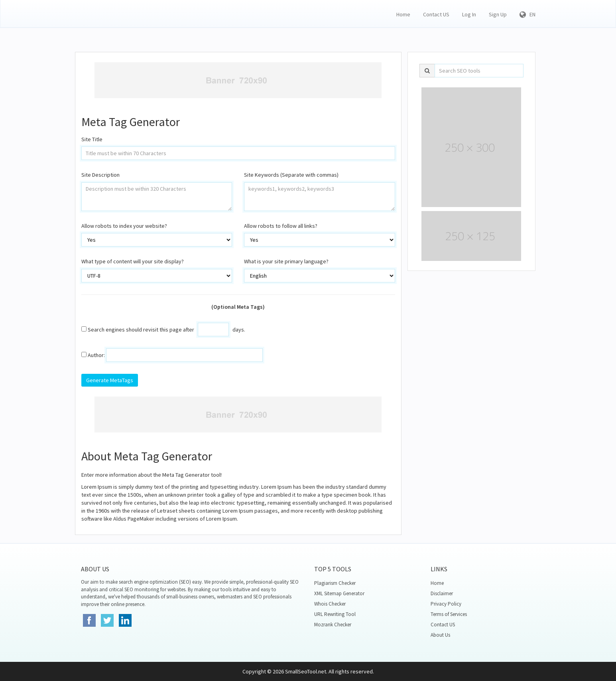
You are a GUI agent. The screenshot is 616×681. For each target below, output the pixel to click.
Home (403, 14)
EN (527, 14)
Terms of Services (449, 614)
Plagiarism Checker (335, 583)
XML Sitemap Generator (339, 593)
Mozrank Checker (333, 625)
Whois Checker (330, 604)
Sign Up (498, 14)
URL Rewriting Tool (335, 614)
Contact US (436, 14)
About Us (440, 635)
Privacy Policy (446, 604)
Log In (469, 14)
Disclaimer (442, 593)
